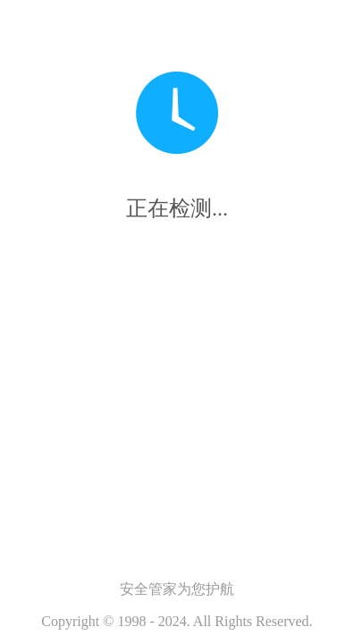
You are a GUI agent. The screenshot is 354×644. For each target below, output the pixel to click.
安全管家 (148, 589)
